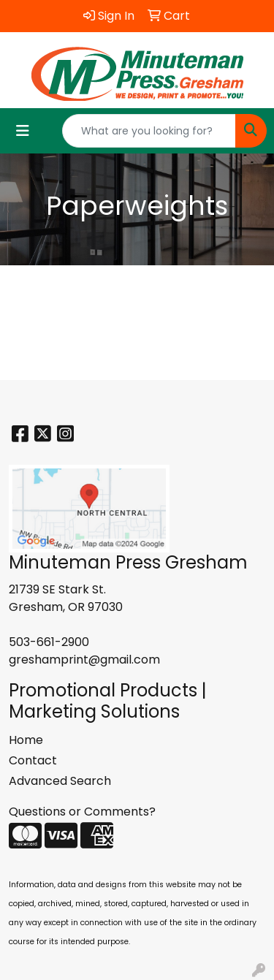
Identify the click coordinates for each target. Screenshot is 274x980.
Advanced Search (60, 781)
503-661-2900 (49, 642)
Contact (33, 760)
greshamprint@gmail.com (84, 660)
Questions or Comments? (82, 812)
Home (26, 740)
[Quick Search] (149, 131)
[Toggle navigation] (23, 131)
